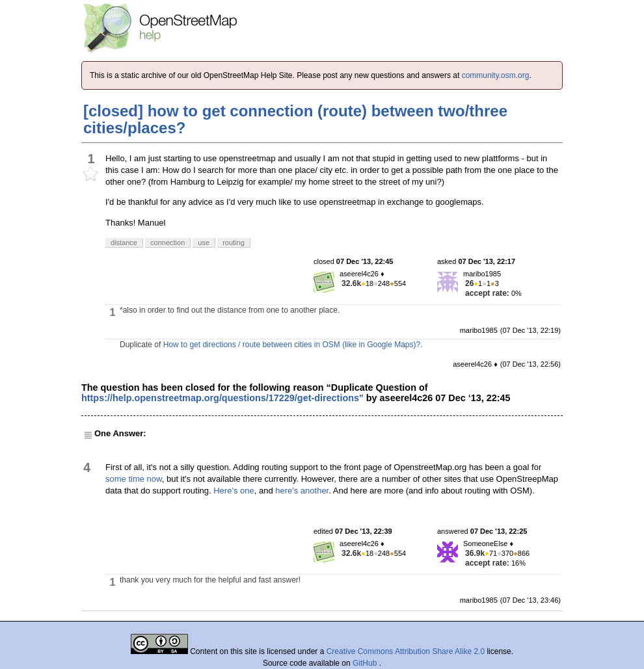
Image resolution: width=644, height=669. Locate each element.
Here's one (234, 491)
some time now (134, 479)
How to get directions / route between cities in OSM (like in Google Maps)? (292, 345)
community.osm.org (496, 75)
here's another (302, 491)
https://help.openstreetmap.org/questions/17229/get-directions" (222, 398)
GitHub (366, 663)
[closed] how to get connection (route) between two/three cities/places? (295, 119)
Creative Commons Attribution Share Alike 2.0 (406, 651)
